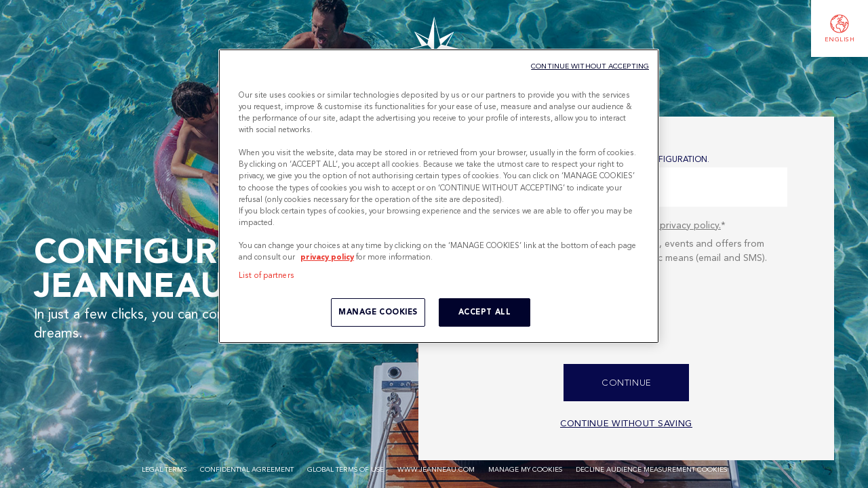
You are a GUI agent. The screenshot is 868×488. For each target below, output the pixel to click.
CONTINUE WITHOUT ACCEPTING (590, 66)
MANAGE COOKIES (378, 312)
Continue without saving (626, 423)
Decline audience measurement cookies (651, 470)
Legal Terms (164, 470)
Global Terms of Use (346, 470)
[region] (439, 196)
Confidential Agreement (247, 470)
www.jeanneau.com (436, 470)
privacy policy (327, 257)
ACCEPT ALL (485, 312)
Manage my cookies (525, 470)
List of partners (267, 275)
